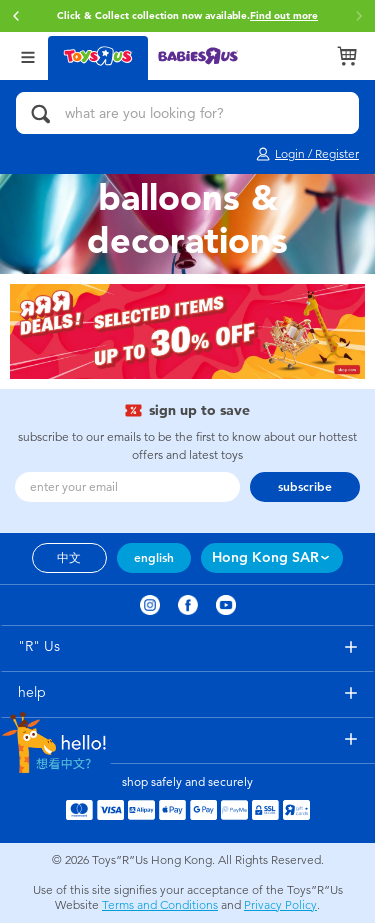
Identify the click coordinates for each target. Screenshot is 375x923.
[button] (16, 16)
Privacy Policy (280, 905)
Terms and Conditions (160, 905)
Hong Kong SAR (265, 557)
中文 (69, 558)
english (154, 558)
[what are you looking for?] (187, 113)
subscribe (305, 487)
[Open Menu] (28, 55)
